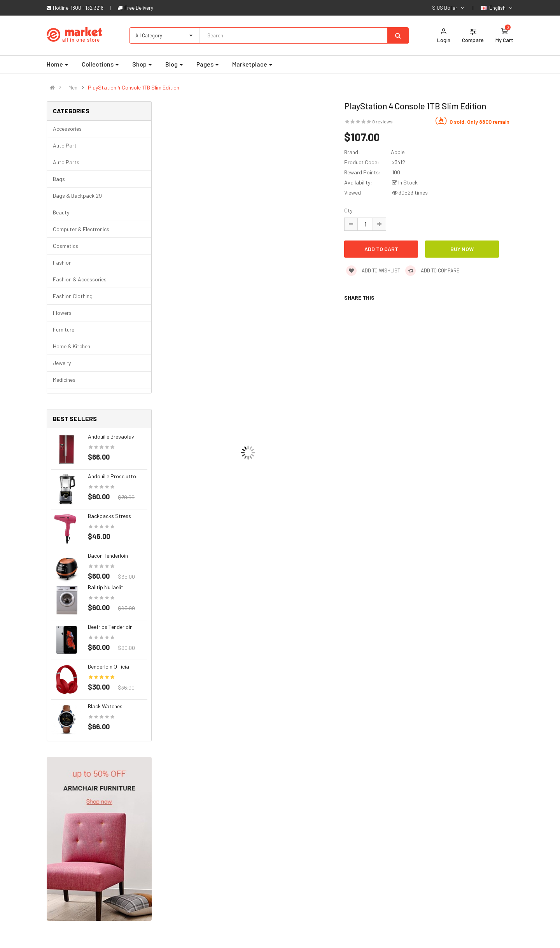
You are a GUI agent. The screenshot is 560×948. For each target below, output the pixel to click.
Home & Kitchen (72, 346)
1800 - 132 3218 (87, 8)
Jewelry (62, 363)
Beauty (61, 212)
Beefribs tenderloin (110, 627)
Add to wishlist (373, 270)
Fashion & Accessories (80, 279)
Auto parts (66, 162)
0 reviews (382, 121)
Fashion (62, 262)
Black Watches (105, 706)
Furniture (64, 329)
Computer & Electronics (81, 229)
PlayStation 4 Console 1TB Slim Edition (134, 88)
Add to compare (432, 270)
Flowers (62, 313)
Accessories (67, 129)
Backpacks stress (109, 516)
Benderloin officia (108, 666)
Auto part (65, 145)
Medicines (64, 380)
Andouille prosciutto (112, 476)
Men (73, 88)
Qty (348, 210)
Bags (59, 179)
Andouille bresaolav (111, 436)
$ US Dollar (449, 8)
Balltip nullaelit (106, 587)
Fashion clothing (73, 296)
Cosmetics (66, 246)
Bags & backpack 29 (77, 196)
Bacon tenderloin (108, 556)
